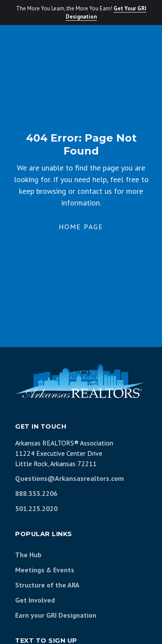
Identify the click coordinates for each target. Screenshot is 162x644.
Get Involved (35, 600)
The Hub (28, 555)
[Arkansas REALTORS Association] (80, 381)
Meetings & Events (45, 570)
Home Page (81, 227)
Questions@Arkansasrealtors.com (70, 478)
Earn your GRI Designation (56, 615)
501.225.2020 (36, 508)
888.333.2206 (36, 493)
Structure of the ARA (47, 585)
